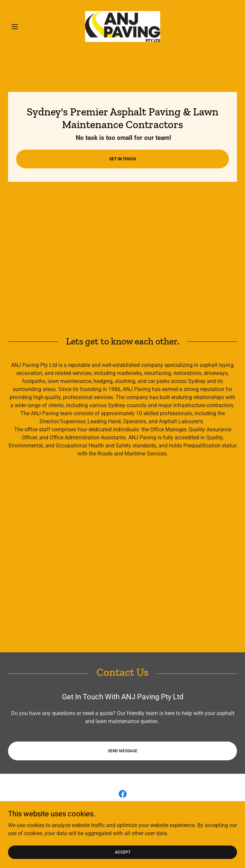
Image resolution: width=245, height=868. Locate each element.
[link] (123, 26)
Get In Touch (122, 159)
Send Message (123, 751)
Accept (123, 852)
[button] (25, 26)
